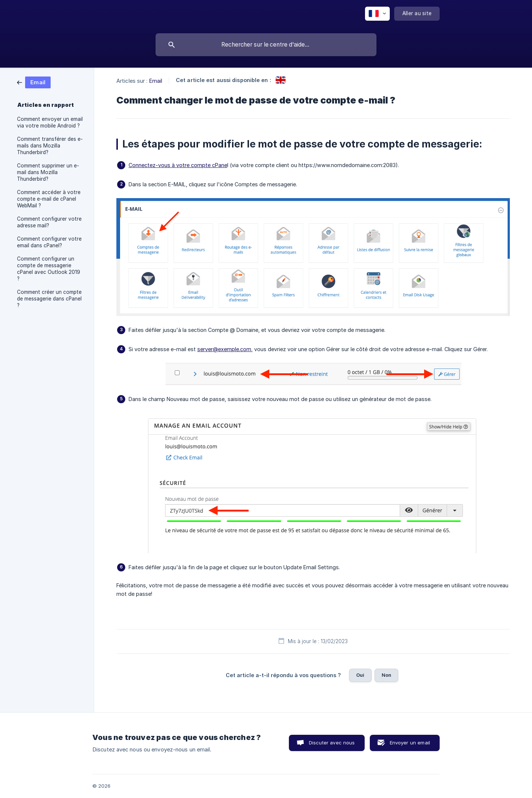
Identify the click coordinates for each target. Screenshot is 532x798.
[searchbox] (266, 45)
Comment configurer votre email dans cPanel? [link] (49, 242)
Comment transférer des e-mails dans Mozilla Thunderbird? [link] (50, 146)
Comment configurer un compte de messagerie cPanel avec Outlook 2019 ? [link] (49, 269)
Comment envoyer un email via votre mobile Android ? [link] (50, 122)
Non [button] (386, 675)
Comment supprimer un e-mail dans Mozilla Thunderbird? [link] (48, 172)
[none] (377, 14)
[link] (34, 82)
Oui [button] (360, 675)
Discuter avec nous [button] (332, 743)
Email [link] (156, 81)
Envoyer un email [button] (410, 743)
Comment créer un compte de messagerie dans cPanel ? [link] (49, 299)
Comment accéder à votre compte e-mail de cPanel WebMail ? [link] (49, 199)
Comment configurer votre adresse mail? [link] (49, 222)
